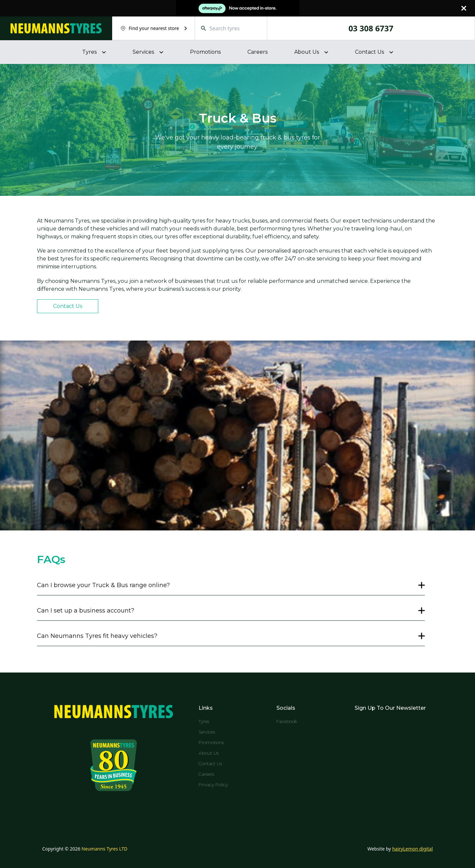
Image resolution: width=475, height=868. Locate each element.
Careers (257, 52)
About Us (209, 753)
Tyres (204, 721)
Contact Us (68, 306)
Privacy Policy (213, 785)
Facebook (287, 721)
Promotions (205, 52)
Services (207, 732)
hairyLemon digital (412, 849)
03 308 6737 (371, 28)
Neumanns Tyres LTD (104, 849)
